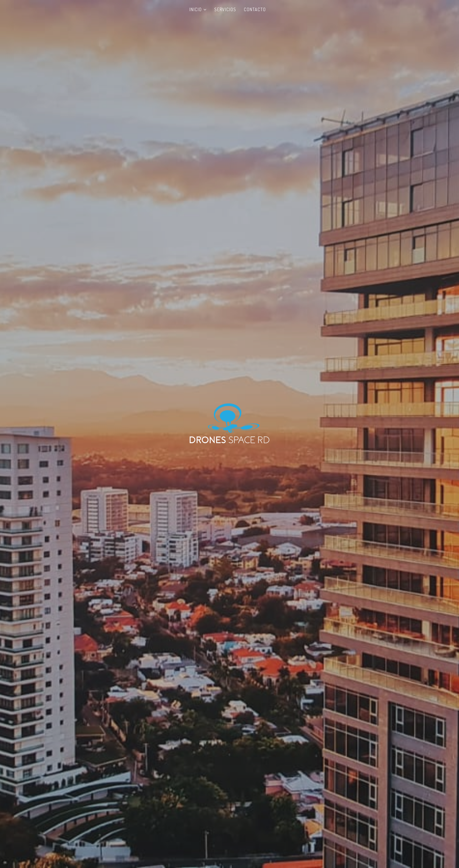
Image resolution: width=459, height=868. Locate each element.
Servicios (225, 9)
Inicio (196, 9)
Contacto (255, 9)
